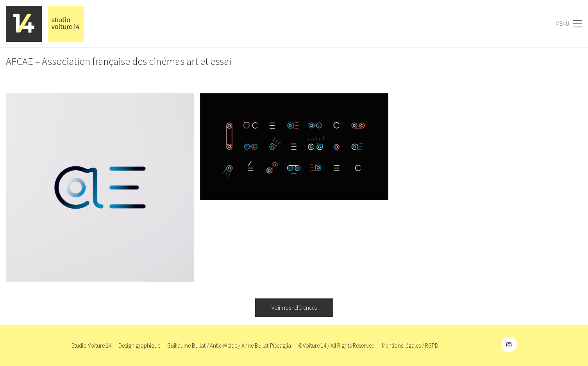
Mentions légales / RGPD (410, 345)
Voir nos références (294, 308)
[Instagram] (509, 345)
